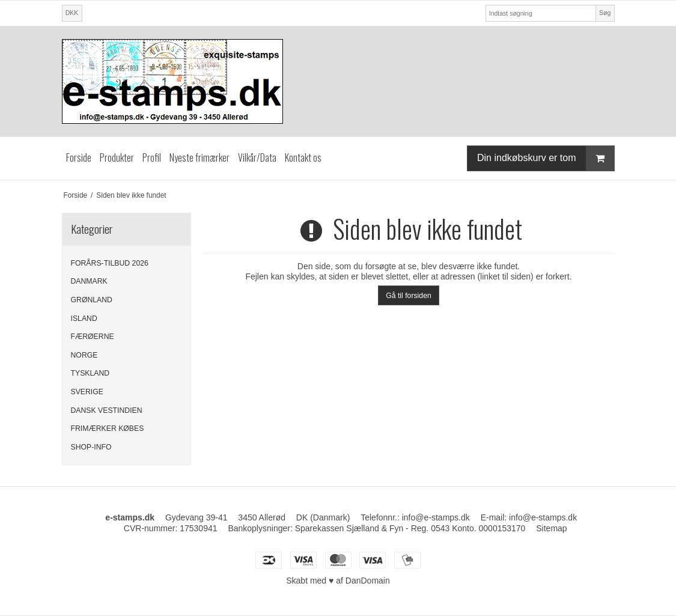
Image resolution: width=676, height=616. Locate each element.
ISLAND (84, 319)
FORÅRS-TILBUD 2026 (110, 263)
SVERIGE (87, 392)
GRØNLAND (92, 300)
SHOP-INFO (91, 447)
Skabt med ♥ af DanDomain (338, 581)
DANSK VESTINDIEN (107, 410)
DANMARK (89, 281)
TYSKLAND (90, 373)
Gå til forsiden (409, 296)
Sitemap (551, 528)
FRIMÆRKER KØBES (108, 428)
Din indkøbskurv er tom (546, 158)
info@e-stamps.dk (543, 517)
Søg (605, 13)
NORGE (84, 355)
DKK (72, 13)
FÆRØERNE (93, 337)
